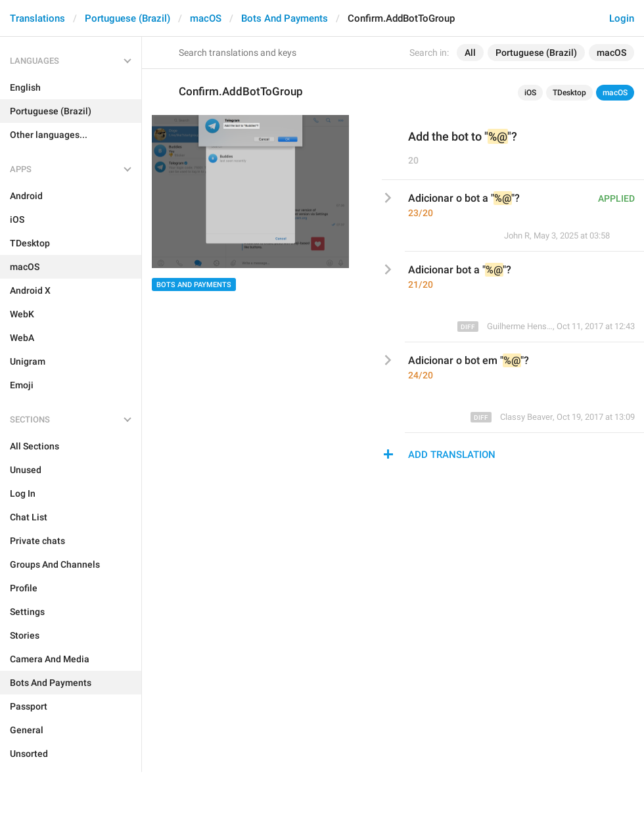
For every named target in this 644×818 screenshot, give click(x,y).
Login (622, 18)
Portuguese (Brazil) (127, 18)
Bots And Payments (285, 18)
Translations (37, 18)
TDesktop (569, 93)
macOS (206, 18)
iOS (530, 93)
